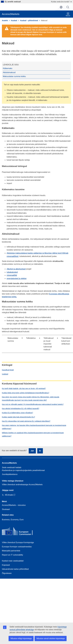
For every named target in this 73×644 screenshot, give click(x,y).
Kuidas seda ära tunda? (61, 2)
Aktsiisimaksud (9, 72)
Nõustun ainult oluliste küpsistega (51, 638)
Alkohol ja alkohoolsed (16, 269)
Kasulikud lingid (8, 370)
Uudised (5, 374)
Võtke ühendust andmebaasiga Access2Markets (22, 485)
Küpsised (6, 565)
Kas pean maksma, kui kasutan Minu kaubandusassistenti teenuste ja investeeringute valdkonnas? (34, 427)
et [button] (61, 7)
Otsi (68, 7)
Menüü (68, 14)
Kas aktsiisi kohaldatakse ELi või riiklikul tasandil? (21, 409)
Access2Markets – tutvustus (14, 505)
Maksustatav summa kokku (14, 76)
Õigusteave (7, 573)
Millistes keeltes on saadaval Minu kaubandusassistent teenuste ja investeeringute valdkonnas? (33, 434)
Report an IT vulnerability (13, 555)
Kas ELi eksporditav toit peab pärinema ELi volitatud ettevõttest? (26, 421)
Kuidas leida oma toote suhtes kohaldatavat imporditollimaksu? (26, 393)
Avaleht (5, 21)
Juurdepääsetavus (10, 474)
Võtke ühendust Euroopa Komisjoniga (18, 542)
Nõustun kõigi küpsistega (21, 638)
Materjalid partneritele (11, 551)
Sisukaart (6, 509)
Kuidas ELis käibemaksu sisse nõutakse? (17, 413)
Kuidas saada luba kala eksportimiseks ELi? (18, 417)
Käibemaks (8, 68)
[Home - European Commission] (19, 532)
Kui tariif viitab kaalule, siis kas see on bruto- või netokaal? (24, 388)
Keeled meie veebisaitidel (13, 561)
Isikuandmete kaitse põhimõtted (15, 569)
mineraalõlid (12, 275)
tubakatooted (12, 272)
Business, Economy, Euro (13, 520)
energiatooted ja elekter (17, 278)
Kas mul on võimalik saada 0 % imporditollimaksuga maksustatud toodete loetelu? (33, 404)
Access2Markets (9, 463)
